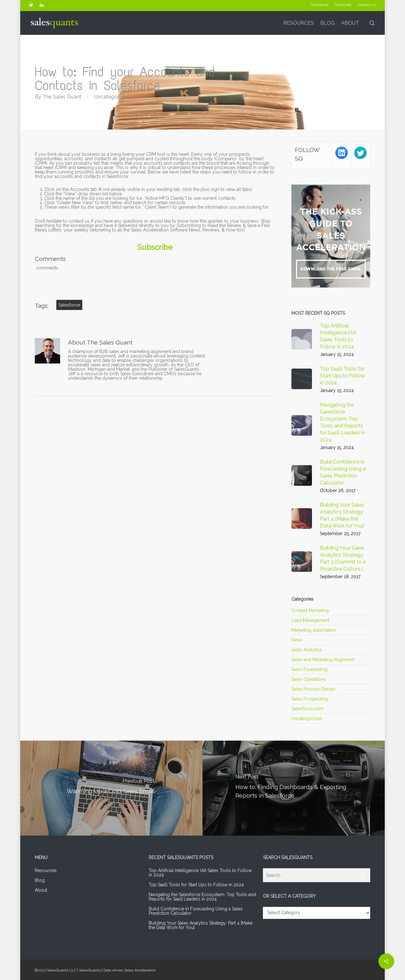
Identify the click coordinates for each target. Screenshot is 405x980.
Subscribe (155, 247)
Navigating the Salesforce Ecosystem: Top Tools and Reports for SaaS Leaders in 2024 (202, 897)
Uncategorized (112, 97)
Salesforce (69, 305)
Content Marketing (310, 611)
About (41, 890)
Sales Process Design (313, 689)
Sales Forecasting (309, 669)
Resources (46, 871)
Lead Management (310, 620)
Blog (40, 880)
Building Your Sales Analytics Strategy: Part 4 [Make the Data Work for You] (201, 925)
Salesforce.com (307, 709)
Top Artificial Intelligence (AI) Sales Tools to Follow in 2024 (200, 873)
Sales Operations (309, 679)
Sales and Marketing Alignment (323, 660)
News (297, 640)
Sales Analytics (307, 650)
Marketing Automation (314, 630)
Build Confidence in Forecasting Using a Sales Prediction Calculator (196, 911)
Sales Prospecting (310, 699)
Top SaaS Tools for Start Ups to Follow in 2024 (196, 885)
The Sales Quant (62, 97)
